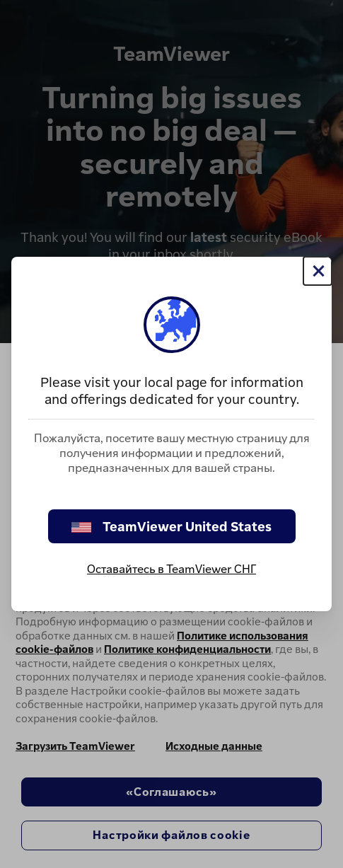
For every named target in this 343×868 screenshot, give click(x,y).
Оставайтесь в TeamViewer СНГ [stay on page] (171, 569)
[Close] (318, 271)
